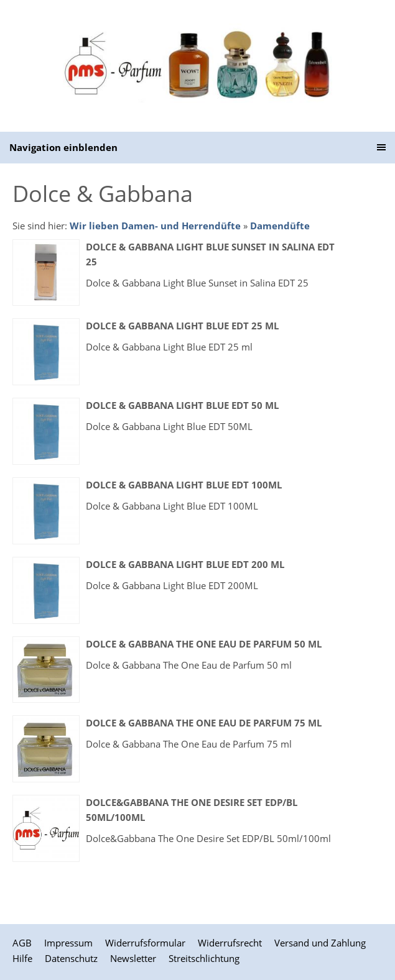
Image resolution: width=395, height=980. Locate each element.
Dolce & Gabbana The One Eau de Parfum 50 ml (204, 644)
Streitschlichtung (204, 958)
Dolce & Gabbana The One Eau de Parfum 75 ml (204, 723)
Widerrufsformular (145, 943)
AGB (22, 943)
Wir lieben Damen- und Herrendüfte (155, 226)
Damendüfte (280, 226)
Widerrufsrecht (230, 943)
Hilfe (22, 958)
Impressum (68, 943)
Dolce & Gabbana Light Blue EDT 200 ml (185, 564)
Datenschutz (71, 958)
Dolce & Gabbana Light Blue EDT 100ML (184, 485)
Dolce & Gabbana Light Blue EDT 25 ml (182, 326)
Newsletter (133, 958)
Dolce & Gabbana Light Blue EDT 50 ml (182, 405)
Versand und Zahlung (320, 943)
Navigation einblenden (63, 147)
